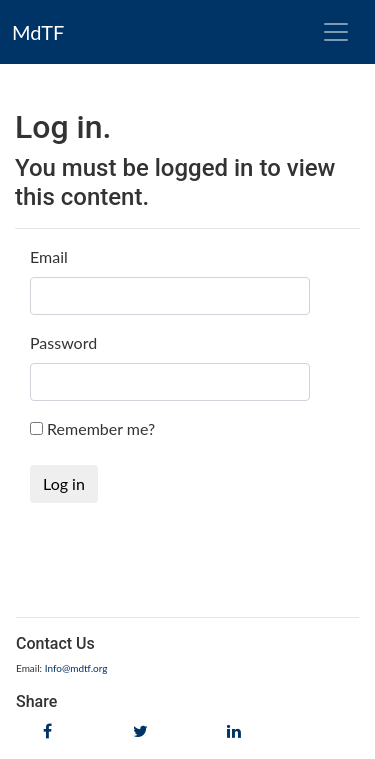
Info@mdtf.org (76, 668)
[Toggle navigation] (336, 32)
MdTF (38, 32)
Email (49, 256)
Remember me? (101, 428)
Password (63, 342)
